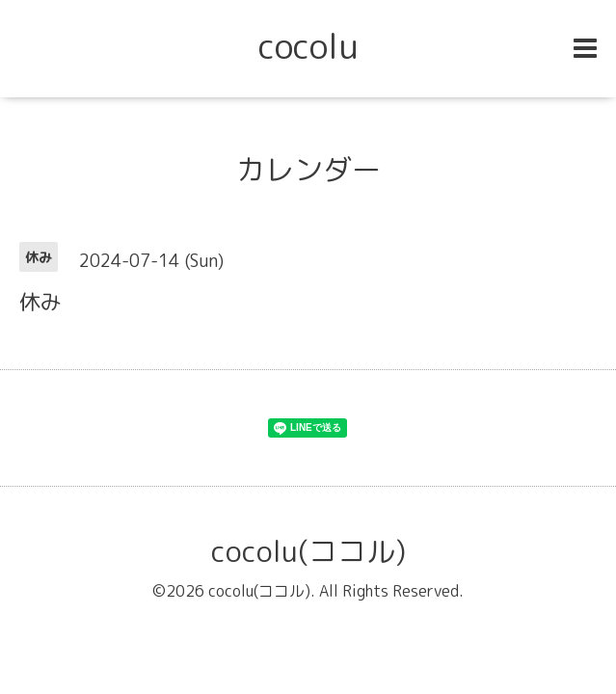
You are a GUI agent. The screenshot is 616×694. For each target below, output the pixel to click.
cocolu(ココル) (308, 551)
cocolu (308, 46)
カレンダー (308, 170)
